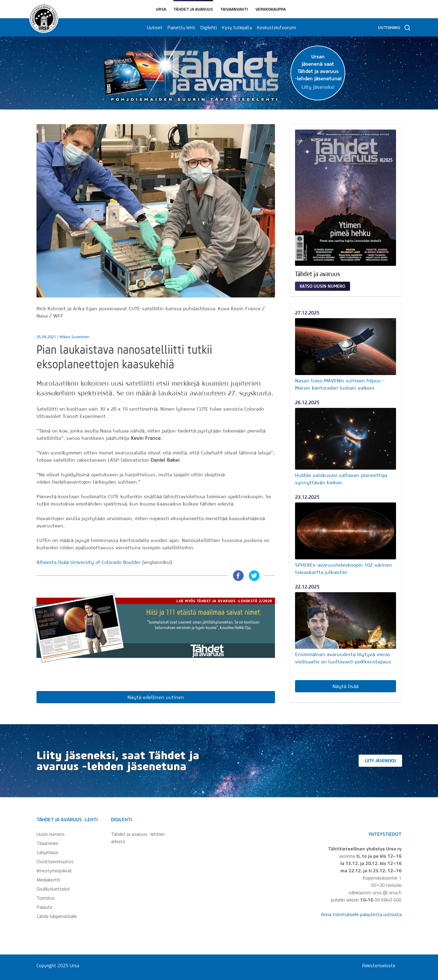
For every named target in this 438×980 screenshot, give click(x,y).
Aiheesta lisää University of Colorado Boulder (89, 562)
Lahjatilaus (47, 852)
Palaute (44, 907)
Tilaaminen (47, 843)
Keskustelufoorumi (275, 27)
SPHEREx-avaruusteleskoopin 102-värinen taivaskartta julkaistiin (344, 568)
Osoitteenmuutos (55, 861)
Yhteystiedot (385, 834)
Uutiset (153, 27)
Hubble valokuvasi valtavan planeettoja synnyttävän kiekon (341, 479)
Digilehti (207, 27)
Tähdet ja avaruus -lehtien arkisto (138, 838)
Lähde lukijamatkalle (57, 916)
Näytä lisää (346, 686)
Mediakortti (48, 880)
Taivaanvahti (234, 9)
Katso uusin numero (322, 286)
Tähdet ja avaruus (193, 9)
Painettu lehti (180, 27)
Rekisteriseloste (379, 965)
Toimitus (46, 898)
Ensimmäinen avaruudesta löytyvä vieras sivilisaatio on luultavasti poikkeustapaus (343, 658)
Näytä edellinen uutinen (156, 697)
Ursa (161, 9)
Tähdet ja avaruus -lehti (67, 819)
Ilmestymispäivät (54, 871)
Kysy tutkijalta (236, 27)
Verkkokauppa (271, 9)
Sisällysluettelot (53, 889)
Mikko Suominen (75, 337)
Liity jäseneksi (389, 761)
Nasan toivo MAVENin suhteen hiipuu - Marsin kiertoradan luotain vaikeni (340, 384)
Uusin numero (50, 834)
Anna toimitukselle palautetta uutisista (361, 914)
